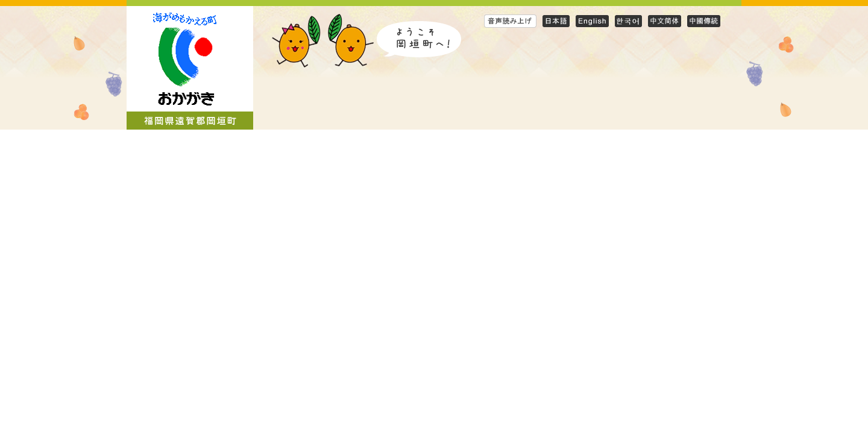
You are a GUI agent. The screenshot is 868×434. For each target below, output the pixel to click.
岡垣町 (190, 68)
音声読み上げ (510, 21)
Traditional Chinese (704, 21)
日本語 (556, 21)
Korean (628, 21)
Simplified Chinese (665, 21)
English (592, 21)
